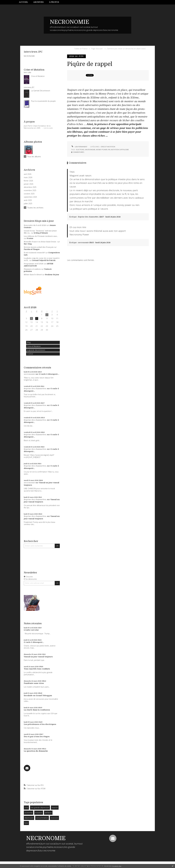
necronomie (29, 374)
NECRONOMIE (70, 22)
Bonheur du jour (52, 275)
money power (102, 150)
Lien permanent (79, 147)
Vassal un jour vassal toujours (42, 501)
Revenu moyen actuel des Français (39, 247)
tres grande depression (40, 807)
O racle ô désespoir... (49, 374)
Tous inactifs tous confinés (37, 669)
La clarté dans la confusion (37, 710)
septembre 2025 (30, 197)
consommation (42, 818)
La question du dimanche (36, 751)
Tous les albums (34, 156)
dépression (29, 818)
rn (109, 150)
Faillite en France (81, 49)
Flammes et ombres (32, 269)
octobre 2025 (29, 194)
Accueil (23, 2)
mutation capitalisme (120, 150)
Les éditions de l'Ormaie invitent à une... (41, 236)
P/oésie (30, 238)
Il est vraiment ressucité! (34, 253)
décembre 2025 (30, 187)
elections (80, 150)
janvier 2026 (28, 184)
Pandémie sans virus (34, 683)
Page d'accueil (97, 49)
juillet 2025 (28, 204)
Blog (29, 342)
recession (54, 818)
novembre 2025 (30, 190)
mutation (39, 813)
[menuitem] (25, 2)
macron (55, 807)
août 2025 (28, 200)
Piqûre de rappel (90, 64)
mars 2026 (28, 177)
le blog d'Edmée (41, 233)
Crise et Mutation (34, 346)
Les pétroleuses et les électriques (40, 724)
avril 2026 (28, 174)
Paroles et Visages (32, 249)
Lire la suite (48, 128)
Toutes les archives (35, 208)
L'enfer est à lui (31, 630)
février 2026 (28, 181)
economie (28, 813)
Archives (38, 2)
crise (26, 807)
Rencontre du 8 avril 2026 (35, 225)
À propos (54, 2)
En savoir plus (117, 866)
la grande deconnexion (36, 350)
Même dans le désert (33, 275)
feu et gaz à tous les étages (37, 737)
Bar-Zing (28, 244)
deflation (48, 813)
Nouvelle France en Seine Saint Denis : (40, 242)
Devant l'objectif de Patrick (44, 260)
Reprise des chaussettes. (35, 389)
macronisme (90, 150)
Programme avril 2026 (34, 264)
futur (26, 823)
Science (30, 354)
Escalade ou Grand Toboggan (38, 696)
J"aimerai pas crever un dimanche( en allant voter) (126, 49)
